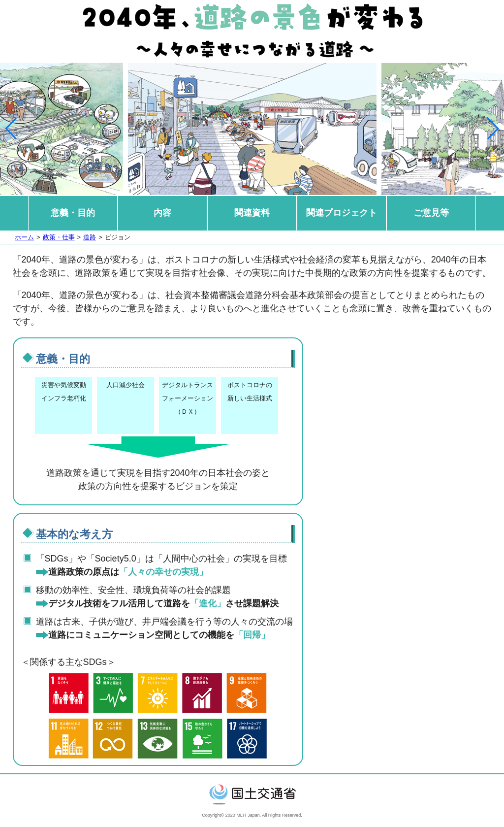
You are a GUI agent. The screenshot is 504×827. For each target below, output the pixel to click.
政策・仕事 (59, 237)
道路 (90, 237)
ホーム (24, 237)
